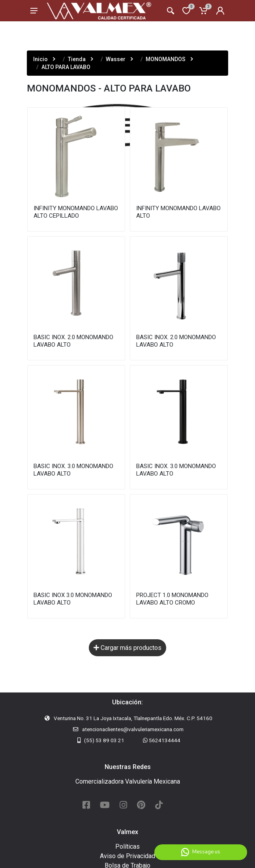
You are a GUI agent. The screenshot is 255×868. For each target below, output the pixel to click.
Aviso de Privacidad (127, 856)
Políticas (127, 847)
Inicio (40, 59)
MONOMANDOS (166, 59)
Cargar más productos (127, 648)
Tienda (77, 59)
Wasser (116, 59)
